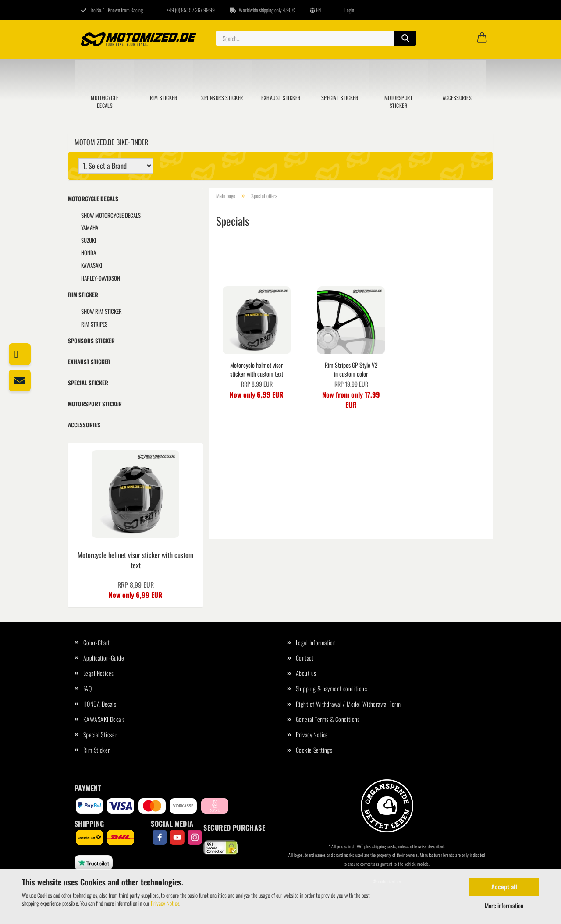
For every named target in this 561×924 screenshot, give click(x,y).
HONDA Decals (100, 704)
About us (306, 673)
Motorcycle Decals (105, 101)
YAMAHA (90, 227)
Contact (305, 658)
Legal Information (316, 642)
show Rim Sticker (101, 311)
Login (345, 10)
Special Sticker (340, 98)
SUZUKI (89, 240)
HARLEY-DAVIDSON (101, 278)
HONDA (89, 252)
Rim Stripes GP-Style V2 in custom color (351, 370)
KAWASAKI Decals (104, 719)
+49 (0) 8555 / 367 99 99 (186, 10)
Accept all (504, 887)
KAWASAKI (92, 265)
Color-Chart (97, 642)
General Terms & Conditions (328, 719)
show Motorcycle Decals (111, 215)
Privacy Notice (165, 903)
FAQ (87, 688)
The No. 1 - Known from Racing (112, 10)
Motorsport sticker (399, 101)
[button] (482, 38)
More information (504, 905)
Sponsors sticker (222, 98)
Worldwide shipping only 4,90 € (262, 10)
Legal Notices (98, 673)
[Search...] (405, 38)
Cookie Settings (314, 750)
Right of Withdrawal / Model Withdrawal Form (348, 704)
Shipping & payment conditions (331, 688)
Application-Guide (104, 658)
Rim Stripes (94, 324)
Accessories (457, 98)
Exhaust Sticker (281, 98)
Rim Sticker (163, 98)
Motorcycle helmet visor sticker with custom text (257, 370)
